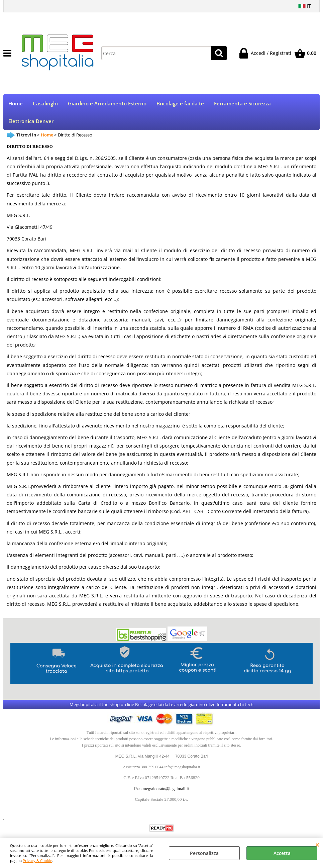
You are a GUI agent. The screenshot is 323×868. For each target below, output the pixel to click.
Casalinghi (45, 104)
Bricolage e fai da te (180, 104)
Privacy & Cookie (37, 860)
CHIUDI (317, 845)
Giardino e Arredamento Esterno (107, 104)
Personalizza (204, 853)
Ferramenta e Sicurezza (242, 104)
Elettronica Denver (31, 121)
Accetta (282, 853)
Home (16, 104)
